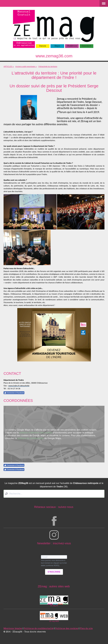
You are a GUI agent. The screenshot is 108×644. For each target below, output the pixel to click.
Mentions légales (13, 628)
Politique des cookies (67, 628)
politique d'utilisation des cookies (36, 433)
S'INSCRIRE (54, 572)
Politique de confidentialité (39, 628)
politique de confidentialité (31, 438)
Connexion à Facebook (14, 393)
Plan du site (86, 628)
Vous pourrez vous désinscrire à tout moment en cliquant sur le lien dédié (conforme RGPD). (54, 563)
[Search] (54, 494)
